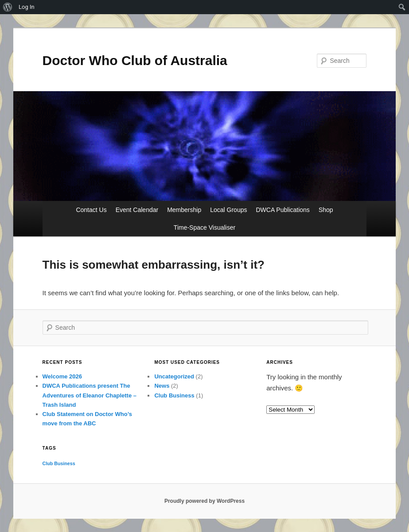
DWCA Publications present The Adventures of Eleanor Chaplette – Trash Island (90, 395)
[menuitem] (8, 7)
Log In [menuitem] (27, 7)
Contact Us (91, 210)
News (162, 386)
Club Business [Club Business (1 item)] (59, 463)
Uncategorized (174, 376)
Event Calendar (137, 210)
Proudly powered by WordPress (204, 501)
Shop (326, 210)
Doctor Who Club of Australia (135, 60)
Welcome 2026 (62, 376)
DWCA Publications (282, 210)
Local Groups (228, 210)
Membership (184, 210)
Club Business (174, 395)
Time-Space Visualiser (204, 227)
